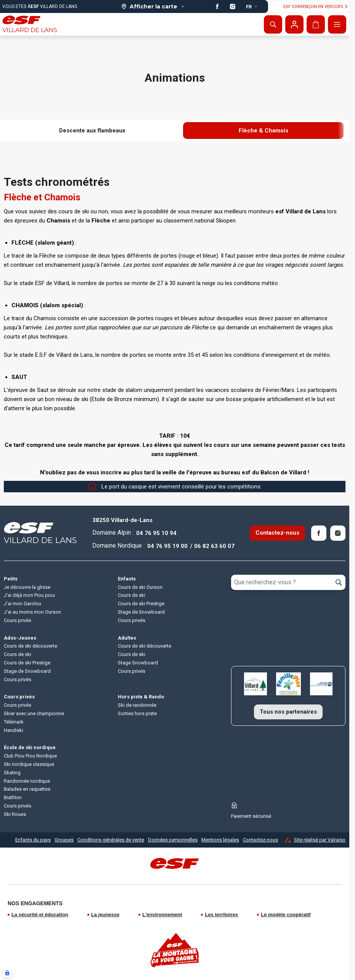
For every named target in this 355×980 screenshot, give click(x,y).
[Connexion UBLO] (7, 973)
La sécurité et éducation (40, 915)
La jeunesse (105, 915)
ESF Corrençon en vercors (316, 6)
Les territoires (221, 915)
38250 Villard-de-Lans (122, 520)
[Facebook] (319, 533)
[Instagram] (338, 533)
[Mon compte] (294, 24)
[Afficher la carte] (153, 6)
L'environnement (162, 915)
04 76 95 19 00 (167, 546)
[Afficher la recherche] (273, 24)
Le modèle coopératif (286, 915)
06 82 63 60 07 (214, 546)
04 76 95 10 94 (156, 533)
